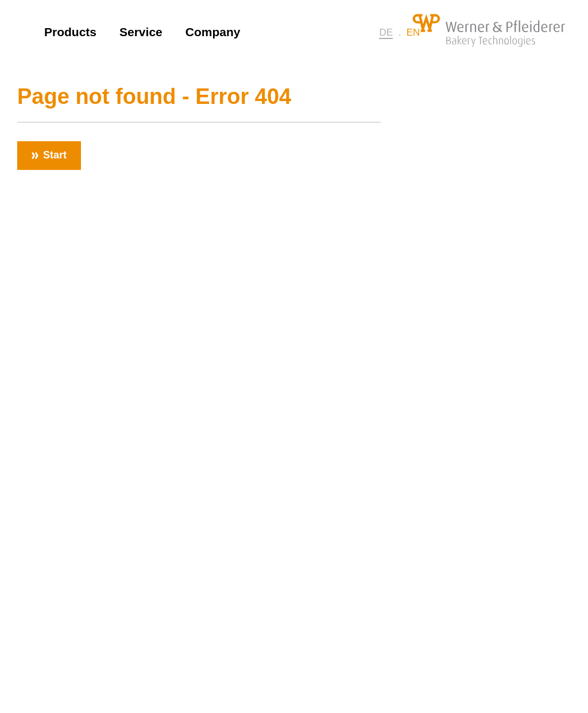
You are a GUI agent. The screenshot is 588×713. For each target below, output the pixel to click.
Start (55, 155)
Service (141, 32)
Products (70, 32)
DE (386, 32)
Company (213, 32)
